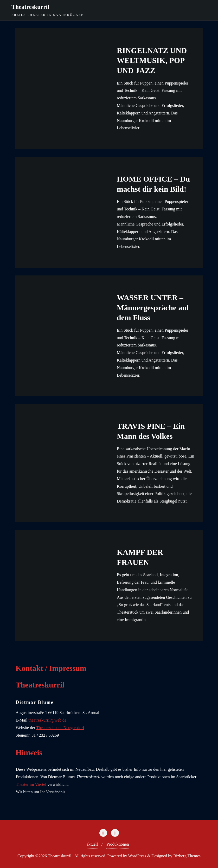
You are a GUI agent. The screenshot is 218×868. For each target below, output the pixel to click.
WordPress (137, 856)
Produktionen (118, 844)
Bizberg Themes (187, 856)
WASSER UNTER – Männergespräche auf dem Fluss (153, 308)
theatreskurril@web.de (47, 720)
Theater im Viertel (31, 784)
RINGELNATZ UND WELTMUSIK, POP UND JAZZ (152, 60)
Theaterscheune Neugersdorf (60, 728)
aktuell (92, 844)
